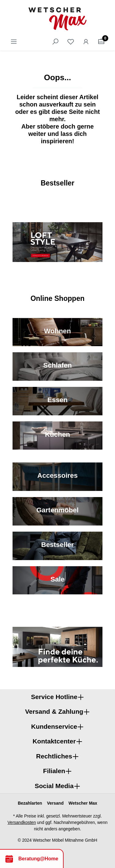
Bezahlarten (30, 803)
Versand (55, 803)
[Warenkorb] (101, 42)
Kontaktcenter (54, 741)
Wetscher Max (83, 803)
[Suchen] (55, 42)
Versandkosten (22, 822)
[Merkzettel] (71, 42)
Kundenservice (54, 726)
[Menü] (14, 42)
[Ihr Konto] (86, 42)
